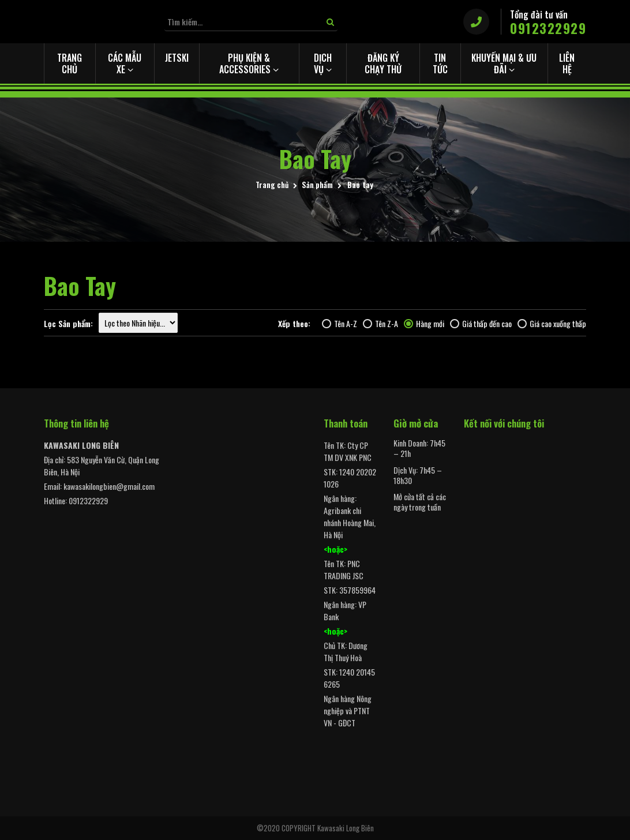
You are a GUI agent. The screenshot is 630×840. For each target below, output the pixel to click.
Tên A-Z (340, 323)
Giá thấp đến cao (481, 323)
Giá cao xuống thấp (552, 323)
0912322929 (548, 29)
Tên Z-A (380, 323)
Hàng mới (424, 323)
